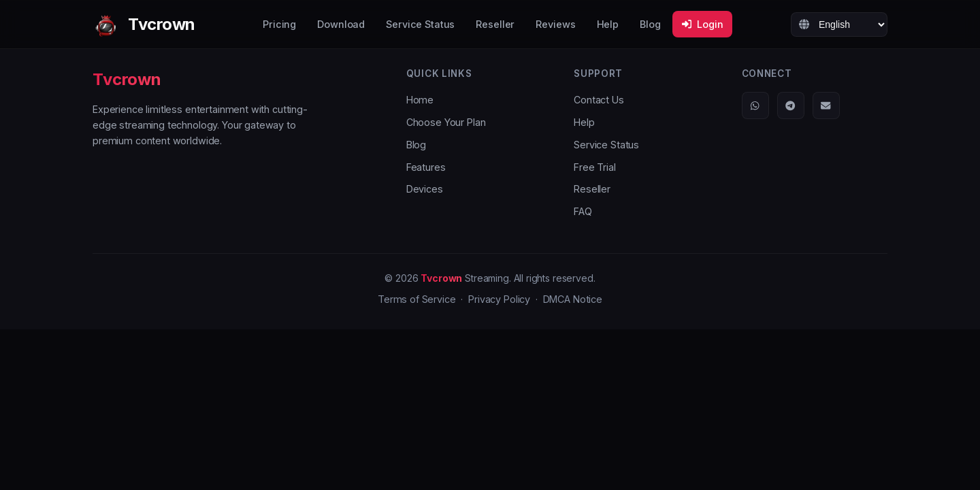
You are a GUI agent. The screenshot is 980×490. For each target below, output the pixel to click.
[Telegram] (791, 105)
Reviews (555, 24)
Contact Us (599, 100)
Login (703, 24)
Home (420, 100)
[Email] (826, 105)
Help (608, 24)
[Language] (839, 24)
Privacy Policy (499, 299)
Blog (650, 24)
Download (341, 24)
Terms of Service (417, 299)
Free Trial (595, 167)
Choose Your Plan (446, 122)
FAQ (583, 211)
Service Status (420, 24)
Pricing (279, 24)
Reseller (495, 24)
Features (426, 167)
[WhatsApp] (755, 105)
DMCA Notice (573, 299)
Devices (425, 189)
